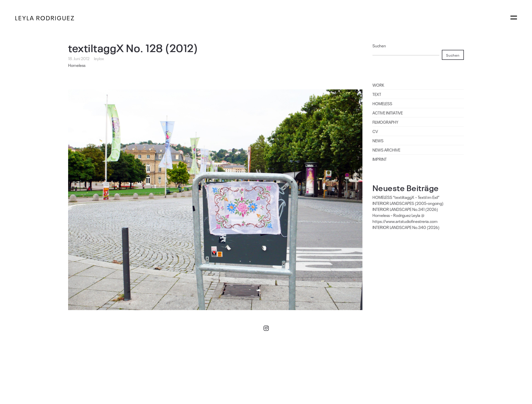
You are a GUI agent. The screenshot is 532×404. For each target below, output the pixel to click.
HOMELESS (382, 103)
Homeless (77, 65)
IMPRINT (380, 159)
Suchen (379, 46)
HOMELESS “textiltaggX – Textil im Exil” (406, 197)
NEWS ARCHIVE (386, 150)
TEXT (377, 94)
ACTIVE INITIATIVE (388, 113)
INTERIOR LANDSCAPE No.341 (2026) (405, 209)
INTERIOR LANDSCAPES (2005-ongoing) (408, 203)
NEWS (378, 141)
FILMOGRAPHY (385, 122)
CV (375, 131)
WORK (378, 85)
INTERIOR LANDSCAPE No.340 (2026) (406, 227)
